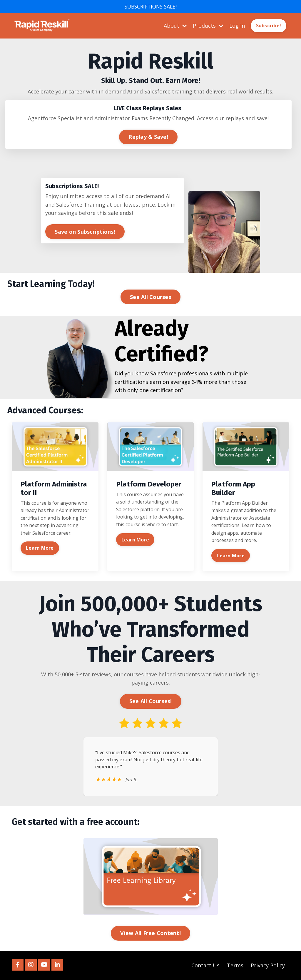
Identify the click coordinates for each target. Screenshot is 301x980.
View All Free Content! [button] (150, 933)
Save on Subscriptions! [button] (85, 231)
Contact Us (205, 965)
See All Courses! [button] (151, 701)
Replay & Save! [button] (148, 137)
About (175, 26)
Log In (237, 26)
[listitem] (150, 72)
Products (208, 26)
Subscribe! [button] (269, 26)
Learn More (40, 548)
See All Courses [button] (150, 297)
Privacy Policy (268, 965)
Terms (235, 965)
